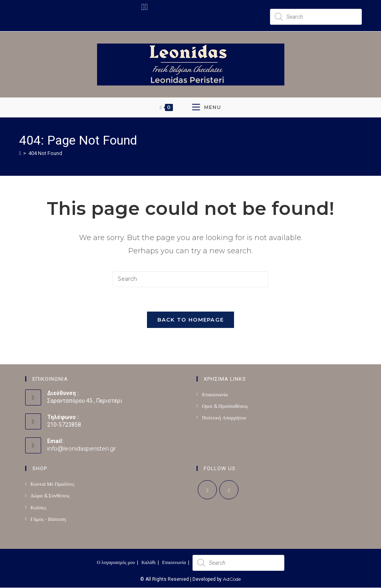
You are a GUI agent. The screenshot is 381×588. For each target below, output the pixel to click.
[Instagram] (229, 490)
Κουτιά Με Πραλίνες (52, 484)
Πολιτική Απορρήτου (224, 417)
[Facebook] (207, 490)
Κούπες (38, 507)
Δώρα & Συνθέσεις (50, 496)
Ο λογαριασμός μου (116, 563)
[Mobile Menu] (207, 107)
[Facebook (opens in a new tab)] (143, 7)
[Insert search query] (190, 279)
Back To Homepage (191, 320)
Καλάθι (149, 563)
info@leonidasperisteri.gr (81, 449)
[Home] (20, 153)
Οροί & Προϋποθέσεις (225, 406)
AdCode (232, 579)
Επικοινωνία (215, 394)
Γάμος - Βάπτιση (48, 519)
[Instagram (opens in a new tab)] (146, 7)
